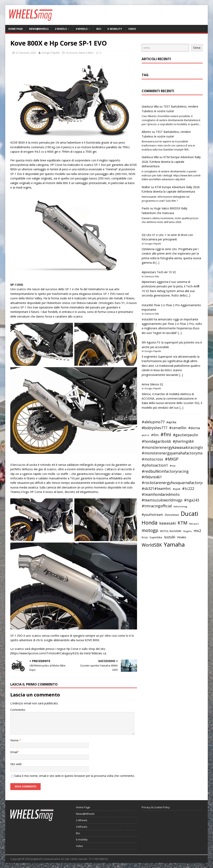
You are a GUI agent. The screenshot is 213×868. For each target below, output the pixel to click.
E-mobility (115, 29)
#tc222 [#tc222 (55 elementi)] (188, 488)
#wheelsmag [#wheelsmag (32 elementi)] (180, 506)
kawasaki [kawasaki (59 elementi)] (168, 523)
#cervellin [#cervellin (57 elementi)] (178, 428)
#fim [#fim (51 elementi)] (155, 435)
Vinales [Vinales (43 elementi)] (182, 537)
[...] (157, 263)
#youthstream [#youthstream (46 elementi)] (152, 515)
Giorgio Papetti (51, 53)
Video (132, 29)
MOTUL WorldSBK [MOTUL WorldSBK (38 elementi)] (171, 531)
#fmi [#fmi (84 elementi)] (166, 434)
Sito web (16, 764)
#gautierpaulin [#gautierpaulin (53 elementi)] (186, 435)
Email (14, 752)
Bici (99, 29)
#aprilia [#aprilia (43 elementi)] (171, 422)
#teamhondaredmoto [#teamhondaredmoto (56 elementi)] (161, 494)
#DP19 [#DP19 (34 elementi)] (145, 435)
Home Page (16, 29)
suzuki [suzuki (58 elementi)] (170, 537)
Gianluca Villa (150, 106)
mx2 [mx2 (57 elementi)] (197, 531)
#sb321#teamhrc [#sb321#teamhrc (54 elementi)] (156, 488)
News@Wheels (39, 29)
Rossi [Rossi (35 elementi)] (145, 537)
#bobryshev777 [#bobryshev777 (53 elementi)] (154, 428)
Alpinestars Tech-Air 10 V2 (159, 272)
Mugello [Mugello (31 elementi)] (188, 531)
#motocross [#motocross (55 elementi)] (152, 459)
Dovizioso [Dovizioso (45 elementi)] (172, 515)
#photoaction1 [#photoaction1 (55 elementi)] (155, 465)
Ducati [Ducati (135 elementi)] (189, 514)
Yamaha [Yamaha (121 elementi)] (174, 544)
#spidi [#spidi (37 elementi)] (177, 489)
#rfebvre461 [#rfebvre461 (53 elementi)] (152, 477)
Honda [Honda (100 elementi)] (150, 523)
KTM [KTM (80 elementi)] (182, 523)
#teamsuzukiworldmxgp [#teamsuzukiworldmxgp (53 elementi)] (162, 500)
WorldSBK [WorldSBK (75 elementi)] (152, 545)
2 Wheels (61, 29)
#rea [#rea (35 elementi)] (173, 466)
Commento (18, 710)
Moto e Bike (86, 53)
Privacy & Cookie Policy (156, 807)
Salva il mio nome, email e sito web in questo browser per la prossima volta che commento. (75, 776)
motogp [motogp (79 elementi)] (150, 530)
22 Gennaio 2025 (26, 53)
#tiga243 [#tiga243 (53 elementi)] (192, 500)
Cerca (197, 48)
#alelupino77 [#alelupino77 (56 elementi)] (153, 422)
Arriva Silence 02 (152, 384)
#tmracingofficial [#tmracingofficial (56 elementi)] (157, 506)
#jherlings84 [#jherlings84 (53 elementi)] (183, 441)
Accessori (72, 53)
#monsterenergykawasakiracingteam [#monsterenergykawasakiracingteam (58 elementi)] (176, 447)
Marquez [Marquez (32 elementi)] (194, 524)
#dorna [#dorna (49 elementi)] (194, 428)
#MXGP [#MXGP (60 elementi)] (172, 459)
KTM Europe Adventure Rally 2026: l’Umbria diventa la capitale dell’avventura (171, 162)
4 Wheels (82, 29)
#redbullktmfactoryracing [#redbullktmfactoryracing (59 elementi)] (165, 471)
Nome (15, 740)
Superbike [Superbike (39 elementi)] (156, 537)
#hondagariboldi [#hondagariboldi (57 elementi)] (156, 441)
